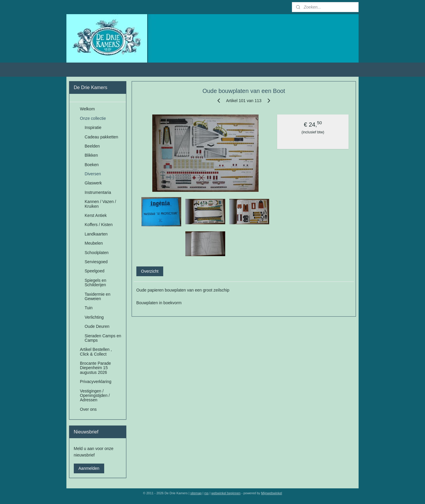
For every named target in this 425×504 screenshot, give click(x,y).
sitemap (196, 493)
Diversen (93, 174)
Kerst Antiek (96, 215)
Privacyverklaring (96, 382)
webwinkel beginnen (226, 493)
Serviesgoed (96, 262)
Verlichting (94, 317)
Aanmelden (89, 468)
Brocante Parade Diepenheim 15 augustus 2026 (95, 368)
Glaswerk (93, 183)
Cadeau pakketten (102, 137)
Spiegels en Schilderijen (95, 283)
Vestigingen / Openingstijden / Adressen (95, 396)
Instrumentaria (98, 192)
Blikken (91, 155)
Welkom (87, 109)
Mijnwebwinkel (272, 493)
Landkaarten (96, 234)
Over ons (88, 409)
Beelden (92, 146)
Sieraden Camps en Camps (103, 338)
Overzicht (150, 271)
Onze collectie (93, 118)
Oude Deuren (97, 326)
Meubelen (94, 243)
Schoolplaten (97, 253)
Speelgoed (95, 271)
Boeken (92, 165)
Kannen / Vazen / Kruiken (100, 204)
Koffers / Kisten (99, 225)
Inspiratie (93, 127)
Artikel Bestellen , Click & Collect (96, 352)
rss (206, 493)
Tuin (89, 308)
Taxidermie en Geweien (98, 296)
